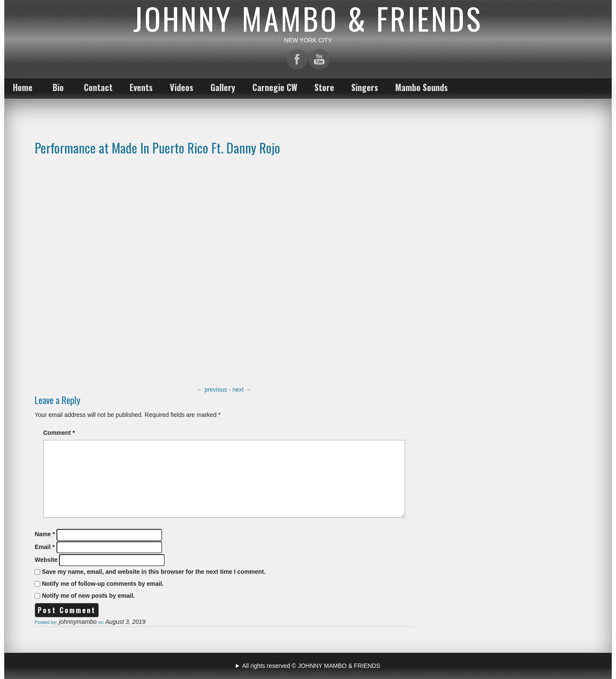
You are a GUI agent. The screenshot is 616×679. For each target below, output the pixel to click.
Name (45, 534)
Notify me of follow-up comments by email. (103, 584)
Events (141, 87)
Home (23, 87)
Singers (365, 87)
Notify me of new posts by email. (88, 596)
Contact (98, 87)
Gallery (223, 87)
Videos (182, 87)
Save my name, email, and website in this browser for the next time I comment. (154, 572)
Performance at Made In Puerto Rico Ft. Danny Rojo (157, 148)
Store (324, 87)
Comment (59, 433)
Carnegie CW (275, 87)
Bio (58, 87)
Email (45, 547)
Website (46, 560)
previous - (215, 390)
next (242, 390)
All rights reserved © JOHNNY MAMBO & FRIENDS (311, 666)
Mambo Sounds (422, 87)
